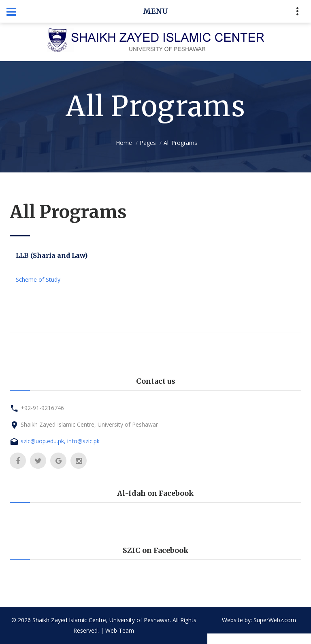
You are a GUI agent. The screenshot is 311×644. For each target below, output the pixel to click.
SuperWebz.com (275, 620)
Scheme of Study (38, 279)
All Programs (180, 143)
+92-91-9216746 (42, 408)
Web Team (120, 630)
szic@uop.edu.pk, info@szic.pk (60, 441)
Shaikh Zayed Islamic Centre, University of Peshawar (89, 424)
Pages (148, 143)
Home (124, 143)
